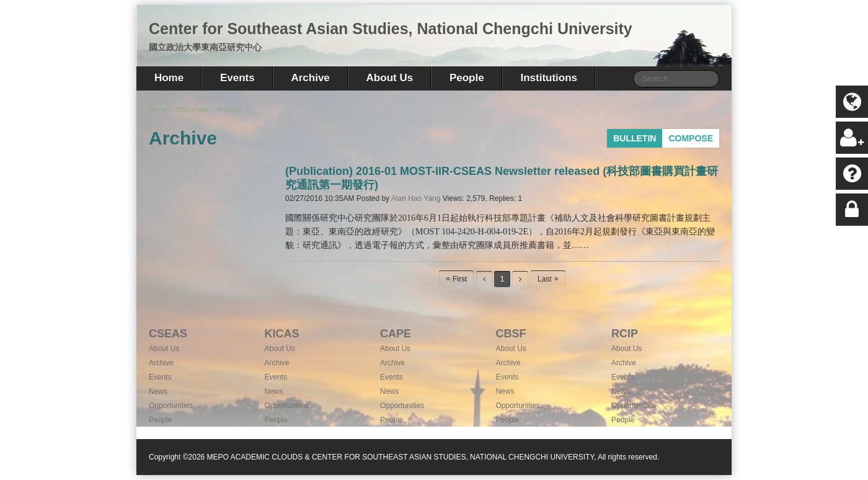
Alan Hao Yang (416, 198)
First (460, 279)
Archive (310, 78)
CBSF (511, 334)
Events (237, 78)
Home (169, 78)
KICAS (281, 334)
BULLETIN (635, 138)
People (467, 78)
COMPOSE (691, 138)
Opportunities (171, 406)
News (158, 391)
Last (545, 279)
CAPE (396, 334)
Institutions (549, 78)
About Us (390, 78)
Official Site (192, 110)
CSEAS (168, 334)
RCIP (625, 334)
